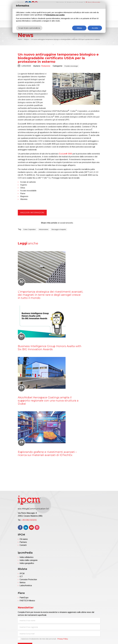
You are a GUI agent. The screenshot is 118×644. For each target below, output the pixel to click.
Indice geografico (27, 564)
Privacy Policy (63, 639)
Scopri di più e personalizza (29, 28)
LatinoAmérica (26, 586)
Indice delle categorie (29, 561)
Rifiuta (79, 28)
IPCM (22, 574)
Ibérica (22, 583)
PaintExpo (24, 598)
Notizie (26, 40)
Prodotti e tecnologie (71, 67)
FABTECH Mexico (27, 601)
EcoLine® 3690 (66, 154)
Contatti (23, 546)
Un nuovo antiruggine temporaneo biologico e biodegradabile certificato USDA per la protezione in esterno (65, 40)
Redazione (46, 66)
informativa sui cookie (55, 15)
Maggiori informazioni (32, 213)
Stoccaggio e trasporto (59, 230)
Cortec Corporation (29, 230)
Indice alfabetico (27, 558)
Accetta (95, 28)
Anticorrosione (44, 230)
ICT (21, 577)
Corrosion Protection (28, 580)
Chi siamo (24, 540)
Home (20, 40)
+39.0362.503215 (29, 520)
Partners (23, 543)
